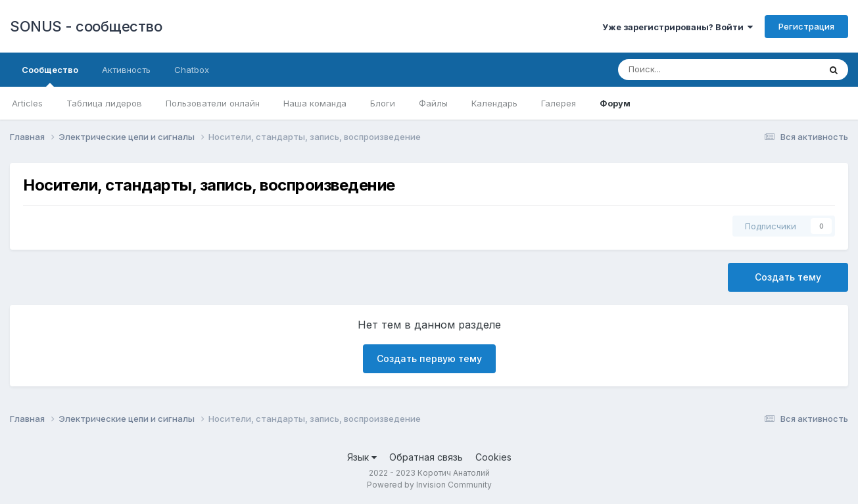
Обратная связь (426, 457)
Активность (126, 70)
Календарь (494, 103)
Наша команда (315, 103)
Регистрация (806, 26)
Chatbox (192, 70)
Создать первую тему (429, 358)
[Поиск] (675, 70)
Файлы (433, 103)
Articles (27, 103)
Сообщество (50, 76)
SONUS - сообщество (86, 26)
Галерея (559, 103)
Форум (615, 103)
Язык (362, 457)
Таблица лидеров (104, 103)
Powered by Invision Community (429, 485)
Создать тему (788, 277)
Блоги (383, 103)
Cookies (493, 457)
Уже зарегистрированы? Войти (678, 27)
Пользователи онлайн (213, 103)
